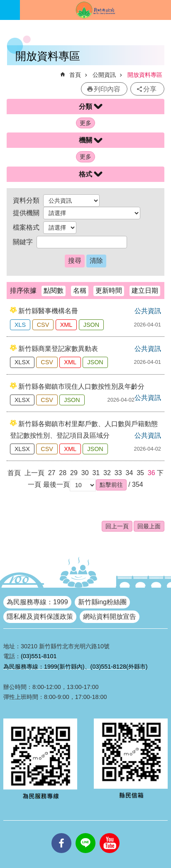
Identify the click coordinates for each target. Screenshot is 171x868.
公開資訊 (104, 75)
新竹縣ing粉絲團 (102, 602)
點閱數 (54, 291)
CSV (43, 325)
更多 (85, 123)
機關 (85, 140)
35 (140, 473)
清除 (96, 261)
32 (107, 473)
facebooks (61, 833)
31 (96, 473)
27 (52, 473)
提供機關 (26, 213)
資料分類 (26, 200)
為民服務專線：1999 (37, 602)
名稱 (80, 291)
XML (66, 325)
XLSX (22, 362)
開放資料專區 (145, 75)
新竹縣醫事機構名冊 (48, 311)
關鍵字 (23, 242)
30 (85, 473)
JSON (91, 325)
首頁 (75, 75)
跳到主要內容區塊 (4, 4)
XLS (20, 325)
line (85, 833)
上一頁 (34, 473)
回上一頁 (117, 526)
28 (63, 473)
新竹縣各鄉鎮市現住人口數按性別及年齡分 (81, 386)
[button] (111, 485)
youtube (110, 833)
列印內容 (107, 89)
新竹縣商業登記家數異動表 (58, 349)
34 (129, 473)
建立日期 (145, 291)
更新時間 (109, 291)
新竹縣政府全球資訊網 (95, 10)
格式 (85, 174)
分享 (150, 89)
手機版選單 (10, 10)
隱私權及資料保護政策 (40, 617)
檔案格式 (26, 227)
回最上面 (149, 526)
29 (74, 473)
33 (118, 473)
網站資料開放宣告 (110, 617)
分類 (85, 107)
